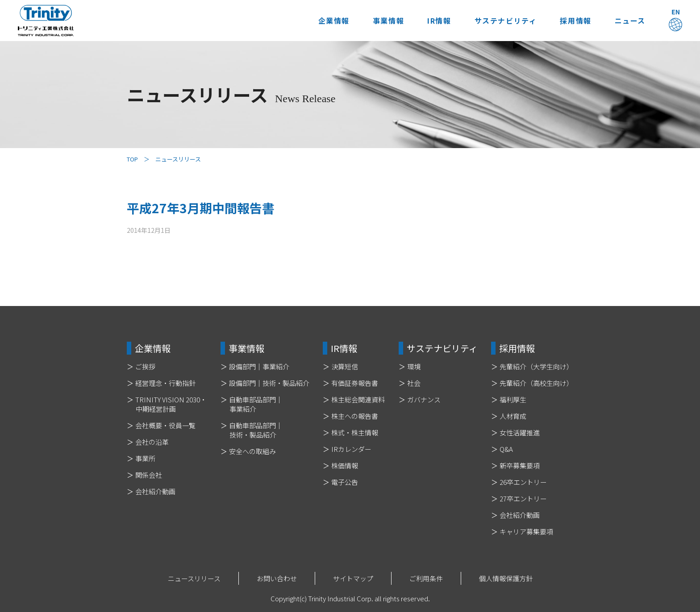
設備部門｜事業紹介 (259, 366)
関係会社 (149, 475)
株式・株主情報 (355, 432)
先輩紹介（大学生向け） (536, 366)
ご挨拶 (145, 366)
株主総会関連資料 (358, 399)
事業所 (145, 458)
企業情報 (325, 21)
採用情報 (573, 21)
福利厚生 (513, 399)
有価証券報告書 (355, 383)
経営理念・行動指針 (165, 383)
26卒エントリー (523, 482)
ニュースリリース (194, 578)
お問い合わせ (277, 578)
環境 (414, 366)
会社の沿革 (152, 442)
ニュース (629, 21)
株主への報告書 (355, 416)
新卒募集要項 (520, 465)
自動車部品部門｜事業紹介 (256, 404)
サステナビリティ (501, 21)
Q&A (506, 449)
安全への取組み (252, 451)
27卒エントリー (523, 498)
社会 (414, 383)
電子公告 (345, 482)
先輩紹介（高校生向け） (536, 383)
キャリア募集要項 (526, 531)
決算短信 (345, 366)
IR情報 (434, 21)
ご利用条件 (426, 578)
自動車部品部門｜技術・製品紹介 (256, 430)
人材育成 (513, 416)
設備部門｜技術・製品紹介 (269, 383)
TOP (132, 159)
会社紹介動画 (155, 491)
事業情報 (382, 21)
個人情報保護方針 (506, 578)
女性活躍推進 (520, 432)
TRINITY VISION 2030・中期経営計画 (171, 404)
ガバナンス (424, 399)
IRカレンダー (351, 449)
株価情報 (345, 465)
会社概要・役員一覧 (165, 425)
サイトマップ (353, 578)
